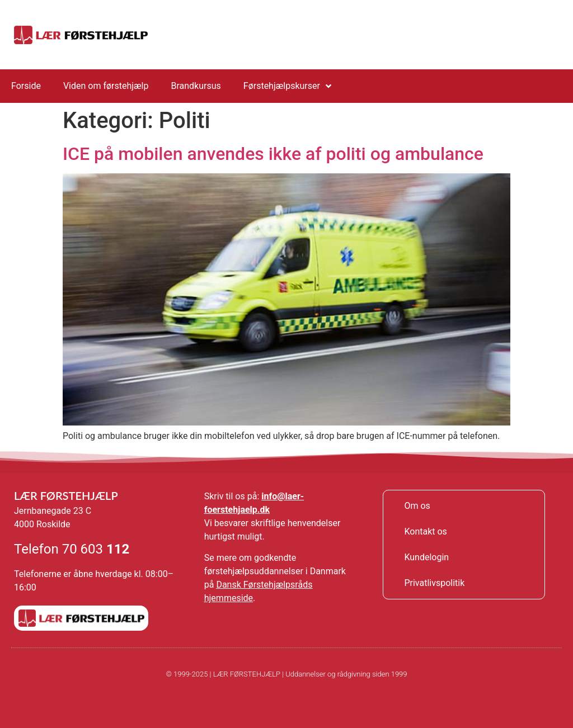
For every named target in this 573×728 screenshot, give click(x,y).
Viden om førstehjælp (106, 86)
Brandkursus (196, 86)
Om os (417, 506)
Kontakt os (425, 531)
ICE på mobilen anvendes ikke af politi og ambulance (273, 154)
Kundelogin (426, 557)
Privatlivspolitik (434, 583)
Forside (26, 86)
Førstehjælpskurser (287, 86)
